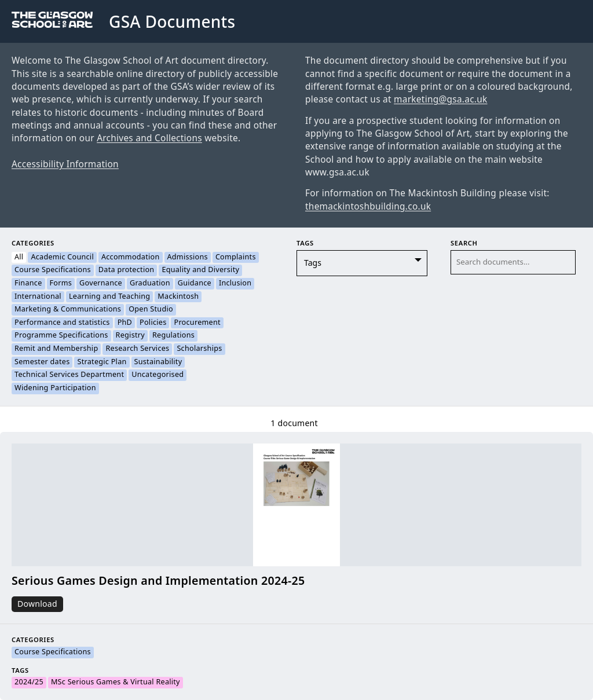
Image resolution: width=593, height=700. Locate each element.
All (19, 258)
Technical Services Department (69, 375)
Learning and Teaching (109, 297)
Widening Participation (55, 389)
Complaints (236, 258)
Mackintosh (178, 297)
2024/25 (29, 683)
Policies (153, 323)
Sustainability (158, 362)
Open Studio (151, 310)
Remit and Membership (56, 349)
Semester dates (42, 362)
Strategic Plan (102, 362)
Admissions (188, 258)
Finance (28, 284)
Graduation (150, 284)
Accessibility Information (65, 164)
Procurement (197, 323)
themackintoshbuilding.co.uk (368, 207)
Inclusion (235, 284)
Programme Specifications (61, 336)
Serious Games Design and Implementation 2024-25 (158, 581)
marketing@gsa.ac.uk (440, 100)
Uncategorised (158, 375)
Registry (130, 336)
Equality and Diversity (200, 270)
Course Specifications (53, 270)
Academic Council (62, 258)
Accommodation (131, 258)
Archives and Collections (149, 138)
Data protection (127, 270)
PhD (125, 323)
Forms (61, 284)
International (38, 297)
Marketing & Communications (68, 310)
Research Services (137, 349)
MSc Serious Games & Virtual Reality (116, 683)
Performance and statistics (62, 323)
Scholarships (199, 349)
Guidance (195, 284)
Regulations (173, 336)
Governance (101, 284)
